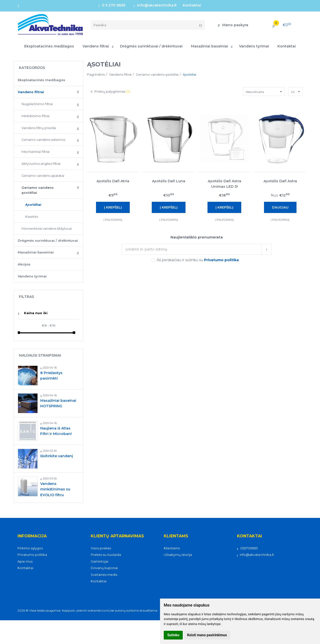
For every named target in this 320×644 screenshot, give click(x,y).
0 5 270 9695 (112, 5)
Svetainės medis (104, 575)
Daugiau (280, 207)
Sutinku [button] (173, 635)
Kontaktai (192, 5)
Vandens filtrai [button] (96, 46)
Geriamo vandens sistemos (43, 140)
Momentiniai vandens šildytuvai (47, 228)
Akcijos (24, 264)
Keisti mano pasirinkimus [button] (207, 635)
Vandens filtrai (31, 92)
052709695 (247, 548)
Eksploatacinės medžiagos (49, 46)
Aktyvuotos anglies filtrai (41, 164)
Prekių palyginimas (110, 91)
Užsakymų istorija (178, 555)
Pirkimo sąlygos (30, 548)
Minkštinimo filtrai (35, 116)
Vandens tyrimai (254, 46)
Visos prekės (101, 548)
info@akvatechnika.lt (155, 5)
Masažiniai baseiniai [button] (209, 46)
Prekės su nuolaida (106, 555)
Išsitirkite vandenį (57, 456)
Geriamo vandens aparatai (43, 176)
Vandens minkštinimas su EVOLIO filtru (55, 489)
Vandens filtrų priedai (39, 128)
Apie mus (25, 561)
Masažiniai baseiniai (36, 252)
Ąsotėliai (33, 205)
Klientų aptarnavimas (117, 536)
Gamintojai (99, 561)
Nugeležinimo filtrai (37, 104)
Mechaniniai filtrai (35, 152)
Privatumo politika (32, 555)
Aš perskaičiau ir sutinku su (198, 260)
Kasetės (32, 216)
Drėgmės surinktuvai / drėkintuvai (151, 46)
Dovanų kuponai (104, 568)
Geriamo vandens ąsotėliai (38, 190)
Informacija (32, 536)
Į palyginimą (113, 220)
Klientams (176, 536)
